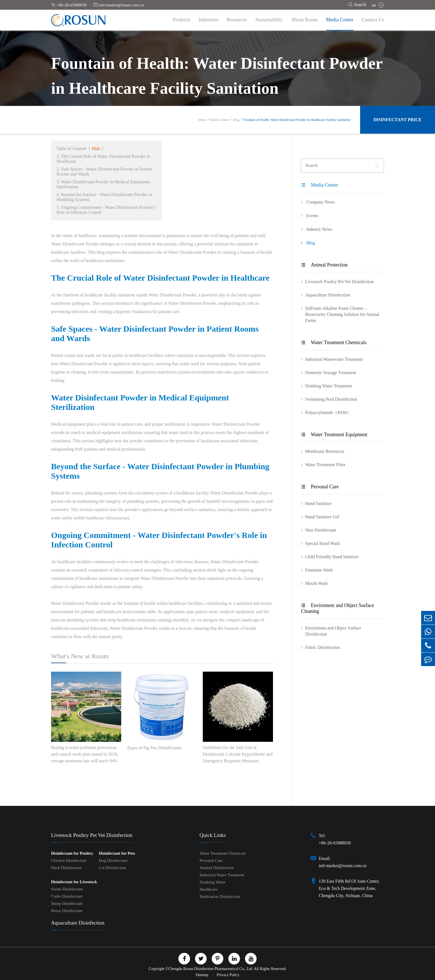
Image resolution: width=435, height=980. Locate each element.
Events (310, 215)
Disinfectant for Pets (117, 853)
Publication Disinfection (220, 897)
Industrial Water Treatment (222, 875)
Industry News (317, 229)
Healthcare (208, 889)
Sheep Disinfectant (67, 903)
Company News (318, 202)
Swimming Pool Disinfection (331, 399)
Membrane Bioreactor (325, 451)
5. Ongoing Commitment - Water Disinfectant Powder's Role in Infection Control (106, 210)
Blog (236, 120)
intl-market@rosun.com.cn (119, 5)
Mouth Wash (317, 583)
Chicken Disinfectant (69, 860)
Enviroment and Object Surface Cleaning (337, 608)
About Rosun (305, 20)
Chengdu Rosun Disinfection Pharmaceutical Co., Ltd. (211, 969)
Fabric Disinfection (322, 647)
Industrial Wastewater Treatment (334, 359)
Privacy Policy (228, 975)
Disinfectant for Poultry (72, 853)
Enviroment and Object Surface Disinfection (333, 631)
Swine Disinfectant (67, 889)
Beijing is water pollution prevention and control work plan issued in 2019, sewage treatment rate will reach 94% (84, 754)
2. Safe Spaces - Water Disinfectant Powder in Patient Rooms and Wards (104, 172)
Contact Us (373, 20)
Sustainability (269, 20)
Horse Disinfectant (67, 911)
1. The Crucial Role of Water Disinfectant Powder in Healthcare (103, 159)
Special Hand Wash (323, 543)
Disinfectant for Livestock (74, 882)
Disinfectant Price (397, 120)
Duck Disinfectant (66, 868)
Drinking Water (212, 882)
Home (202, 120)
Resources (237, 20)
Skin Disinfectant (321, 530)
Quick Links (213, 835)
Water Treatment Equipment (334, 435)
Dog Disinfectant (113, 860)
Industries (208, 20)
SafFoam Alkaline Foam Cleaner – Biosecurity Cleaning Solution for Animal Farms (342, 314)
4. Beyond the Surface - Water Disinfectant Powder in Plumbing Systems (104, 197)
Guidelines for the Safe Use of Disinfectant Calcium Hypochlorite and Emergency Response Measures (238, 754)
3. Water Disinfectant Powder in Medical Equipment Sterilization (103, 184)
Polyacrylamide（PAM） (328, 412)
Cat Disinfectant (112, 868)
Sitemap (202, 975)
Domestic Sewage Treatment (331, 373)
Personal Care (320, 487)
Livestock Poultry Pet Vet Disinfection (339, 282)
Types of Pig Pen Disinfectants (154, 748)
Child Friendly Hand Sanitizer (332, 557)
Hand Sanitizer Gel (322, 517)
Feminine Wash (319, 570)
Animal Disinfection (217, 868)
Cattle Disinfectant (67, 896)
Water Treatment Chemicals (334, 342)
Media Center (340, 20)
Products (182, 20)
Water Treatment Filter (325, 465)
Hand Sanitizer (318, 503)
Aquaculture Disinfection (328, 295)
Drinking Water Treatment (328, 386)
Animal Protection (324, 265)
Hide (96, 148)
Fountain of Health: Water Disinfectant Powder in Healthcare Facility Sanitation (297, 120)
